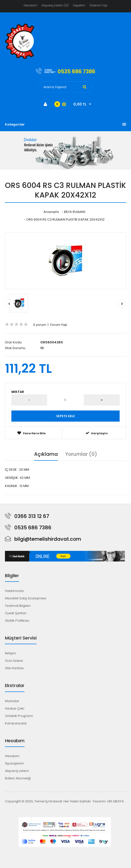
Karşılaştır (97, 433)
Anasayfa (51, 212)
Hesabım (31, 5)
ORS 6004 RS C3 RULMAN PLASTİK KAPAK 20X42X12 (65, 219)
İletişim (11, 653)
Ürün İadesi (14, 661)
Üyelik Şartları (16, 613)
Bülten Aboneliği (18, 778)
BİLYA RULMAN (75, 212)
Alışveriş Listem (17, 771)
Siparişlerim (14, 763)
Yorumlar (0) (81, 454)
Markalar (12, 701)
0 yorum (40, 325)
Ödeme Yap (98, 5)
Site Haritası (14, 668)
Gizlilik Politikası (17, 621)
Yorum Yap (59, 325)
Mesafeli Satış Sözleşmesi (26, 598)
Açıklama (46, 454)
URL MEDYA (115, 801)
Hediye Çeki (15, 708)
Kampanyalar (16, 723)
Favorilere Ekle (32, 433)
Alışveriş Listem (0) (55, 5)
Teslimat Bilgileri (18, 606)
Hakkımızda (14, 591)
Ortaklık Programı (19, 716)
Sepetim (79, 5)
